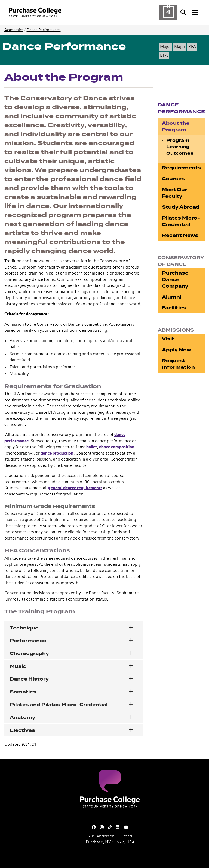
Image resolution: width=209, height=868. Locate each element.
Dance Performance (44, 30)
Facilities (174, 308)
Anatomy (23, 718)
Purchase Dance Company (175, 280)
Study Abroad (181, 207)
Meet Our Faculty (174, 193)
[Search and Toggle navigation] (190, 12)
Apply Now (177, 350)
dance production (57, 453)
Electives (22, 730)
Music (18, 666)
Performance (28, 641)
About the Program (176, 127)
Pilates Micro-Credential (181, 221)
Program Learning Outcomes (180, 147)
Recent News (180, 235)
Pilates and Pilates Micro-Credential (59, 705)
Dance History (29, 679)
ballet (92, 447)
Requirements (182, 168)
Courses (173, 179)
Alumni (172, 297)
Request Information (178, 364)
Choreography (29, 654)
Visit (168, 339)
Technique (24, 628)
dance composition (117, 447)
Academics (14, 30)
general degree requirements (75, 488)
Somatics (23, 692)
